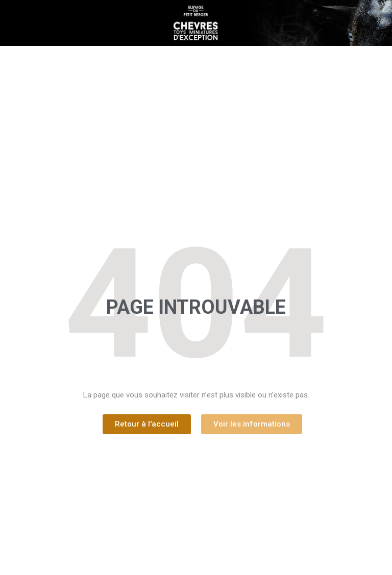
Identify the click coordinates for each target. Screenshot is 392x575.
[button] (147, 424)
